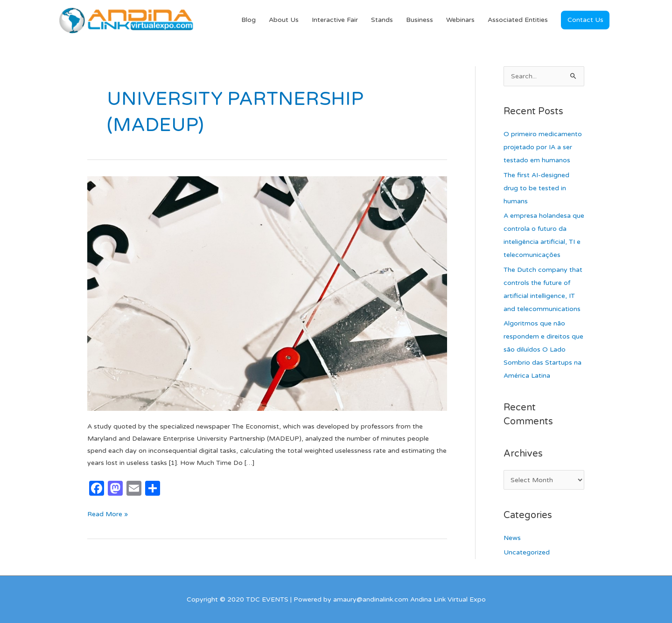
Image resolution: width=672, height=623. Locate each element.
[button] (585, 20)
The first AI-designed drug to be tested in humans (536, 188)
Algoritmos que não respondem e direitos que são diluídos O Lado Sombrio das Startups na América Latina (543, 350)
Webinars (460, 20)
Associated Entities (518, 20)
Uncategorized (527, 552)
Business (420, 20)
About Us (284, 20)
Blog (248, 20)
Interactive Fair (335, 20)
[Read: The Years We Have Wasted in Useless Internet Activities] (267, 293)
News (512, 538)
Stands (382, 20)
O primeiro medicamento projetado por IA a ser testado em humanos (543, 147)
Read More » (108, 513)
